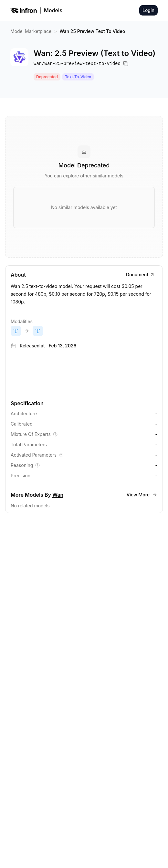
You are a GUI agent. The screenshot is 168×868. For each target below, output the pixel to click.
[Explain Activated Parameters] (61, 455)
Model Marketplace (31, 31)
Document (140, 275)
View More (142, 495)
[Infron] (24, 10)
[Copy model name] (126, 64)
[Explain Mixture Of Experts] (55, 434)
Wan (58, 495)
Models (53, 10)
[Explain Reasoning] (37, 465)
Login (148, 10)
